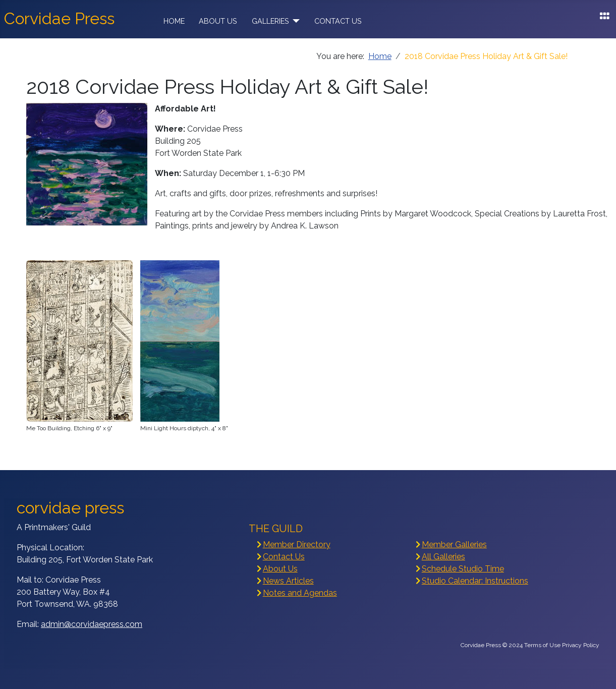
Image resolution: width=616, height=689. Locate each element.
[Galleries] (294, 21)
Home (174, 21)
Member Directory (297, 544)
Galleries (270, 21)
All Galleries (443, 557)
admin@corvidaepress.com (92, 624)
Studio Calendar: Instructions (475, 581)
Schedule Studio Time (463, 569)
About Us (218, 21)
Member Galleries (454, 544)
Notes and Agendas (300, 593)
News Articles (288, 581)
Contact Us (338, 21)
